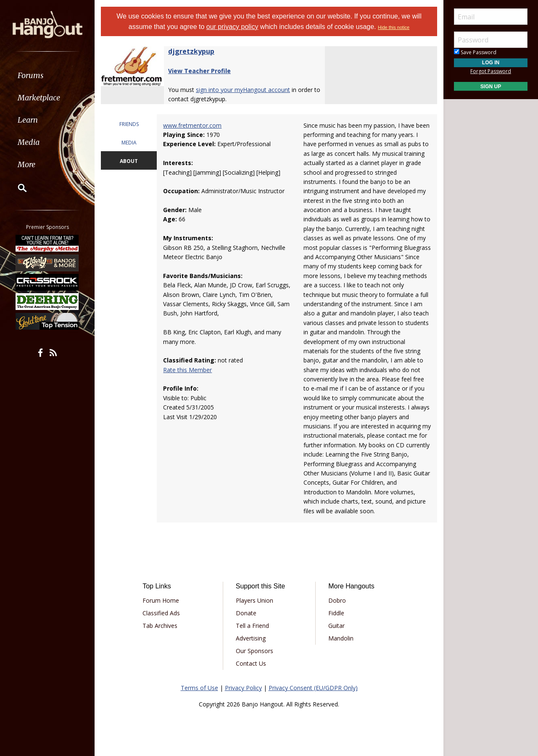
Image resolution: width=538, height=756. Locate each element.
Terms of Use (199, 688)
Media (29, 142)
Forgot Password (491, 71)
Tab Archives (160, 626)
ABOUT (129, 161)
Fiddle (336, 613)
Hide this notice (394, 27)
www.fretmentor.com (192, 125)
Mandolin (341, 638)
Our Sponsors (254, 651)
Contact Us (251, 663)
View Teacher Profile (199, 71)
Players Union (254, 600)
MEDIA (129, 143)
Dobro (337, 600)
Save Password (475, 52)
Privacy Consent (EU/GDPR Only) (313, 688)
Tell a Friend (252, 626)
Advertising (251, 638)
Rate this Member (187, 370)
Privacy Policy (243, 688)
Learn (28, 120)
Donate (246, 613)
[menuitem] (47, 75)
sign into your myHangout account (243, 90)
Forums (31, 75)
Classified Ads (161, 613)
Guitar (336, 626)
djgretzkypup (191, 51)
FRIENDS (129, 124)
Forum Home (161, 600)
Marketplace (39, 98)
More (26, 164)
